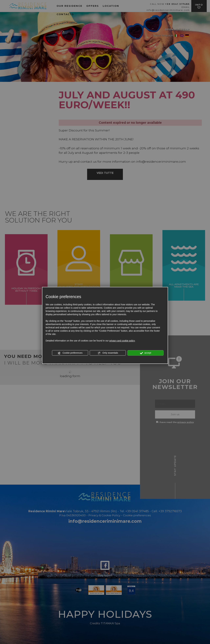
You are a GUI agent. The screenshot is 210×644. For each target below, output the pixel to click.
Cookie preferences (70, 353)
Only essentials (108, 353)
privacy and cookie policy (122, 341)
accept (146, 353)
